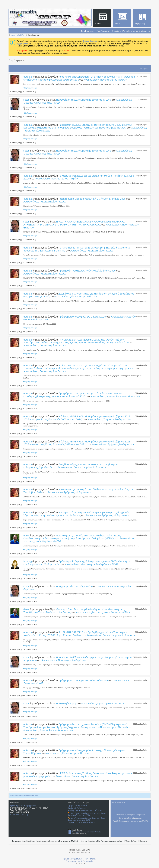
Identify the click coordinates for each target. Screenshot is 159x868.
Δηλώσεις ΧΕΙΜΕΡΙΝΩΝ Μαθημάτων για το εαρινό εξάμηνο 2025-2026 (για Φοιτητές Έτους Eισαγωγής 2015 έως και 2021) (77, 443)
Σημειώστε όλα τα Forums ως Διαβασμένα (131, 31)
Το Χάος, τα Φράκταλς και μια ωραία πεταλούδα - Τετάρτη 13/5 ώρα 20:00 (79, 177)
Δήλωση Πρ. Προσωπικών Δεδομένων (106, 841)
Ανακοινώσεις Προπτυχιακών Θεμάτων (64, 660)
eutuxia (28, 77)
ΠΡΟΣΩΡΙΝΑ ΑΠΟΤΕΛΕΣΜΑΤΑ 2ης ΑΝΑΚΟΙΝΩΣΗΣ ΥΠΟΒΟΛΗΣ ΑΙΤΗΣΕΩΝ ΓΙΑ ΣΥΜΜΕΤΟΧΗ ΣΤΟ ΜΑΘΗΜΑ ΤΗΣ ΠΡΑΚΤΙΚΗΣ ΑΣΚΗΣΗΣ (74, 223)
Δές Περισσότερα (31, 88)
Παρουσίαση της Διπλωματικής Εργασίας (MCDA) (83, 100)
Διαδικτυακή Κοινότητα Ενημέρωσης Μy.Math (58, 841)
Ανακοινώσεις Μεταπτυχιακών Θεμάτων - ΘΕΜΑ (91, 564)
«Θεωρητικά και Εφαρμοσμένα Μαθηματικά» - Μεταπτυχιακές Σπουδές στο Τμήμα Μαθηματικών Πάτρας (74, 611)
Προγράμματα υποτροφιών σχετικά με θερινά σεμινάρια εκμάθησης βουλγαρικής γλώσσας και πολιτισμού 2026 (73, 395)
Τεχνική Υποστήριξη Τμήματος (82, 822)
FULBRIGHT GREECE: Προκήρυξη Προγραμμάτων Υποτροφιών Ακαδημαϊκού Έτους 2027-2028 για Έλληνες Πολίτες (75, 634)
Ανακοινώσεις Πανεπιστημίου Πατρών (105, 80)
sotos (26, 100)
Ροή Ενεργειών (88, 31)
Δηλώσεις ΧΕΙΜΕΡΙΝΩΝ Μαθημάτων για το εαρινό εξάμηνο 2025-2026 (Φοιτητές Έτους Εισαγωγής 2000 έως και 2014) (77, 418)
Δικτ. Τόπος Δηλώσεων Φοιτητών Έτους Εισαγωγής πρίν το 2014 (87, 814)
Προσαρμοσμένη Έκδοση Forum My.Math (86, 832)
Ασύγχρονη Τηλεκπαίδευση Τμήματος (85, 810)
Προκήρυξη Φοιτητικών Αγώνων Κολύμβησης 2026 (87, 271)
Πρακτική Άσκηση (66, 703)
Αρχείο (84, 841)
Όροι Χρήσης (131, 841)
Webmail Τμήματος (77, 808)
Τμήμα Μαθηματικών (78, 806)
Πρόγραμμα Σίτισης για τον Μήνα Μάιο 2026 (84, 680)
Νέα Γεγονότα (103, 31)
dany (26, 536)
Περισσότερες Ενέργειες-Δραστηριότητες (24, 795)
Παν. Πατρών (90, 859)
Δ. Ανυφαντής (136, 821)
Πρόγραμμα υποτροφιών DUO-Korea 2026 (82, 317)
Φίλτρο (143, 68)
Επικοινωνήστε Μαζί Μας (24, 841)
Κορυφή (143, 841)
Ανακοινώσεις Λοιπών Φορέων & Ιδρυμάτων (115, 396)
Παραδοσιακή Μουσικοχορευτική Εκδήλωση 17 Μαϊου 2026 (92, 199)
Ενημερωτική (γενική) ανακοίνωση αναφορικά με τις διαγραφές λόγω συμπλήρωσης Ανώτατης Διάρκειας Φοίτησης (76, 514)
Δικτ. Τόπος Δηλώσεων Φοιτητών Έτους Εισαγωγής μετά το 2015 (87, 819)
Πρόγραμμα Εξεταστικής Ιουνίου (74, 586)
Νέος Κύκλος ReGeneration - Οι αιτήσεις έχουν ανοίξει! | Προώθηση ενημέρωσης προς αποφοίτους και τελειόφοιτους (79, 78)
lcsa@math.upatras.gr (19, 814)
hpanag (28, 561)
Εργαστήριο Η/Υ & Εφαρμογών (23, 806)
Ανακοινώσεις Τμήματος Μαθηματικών (109, 419)
